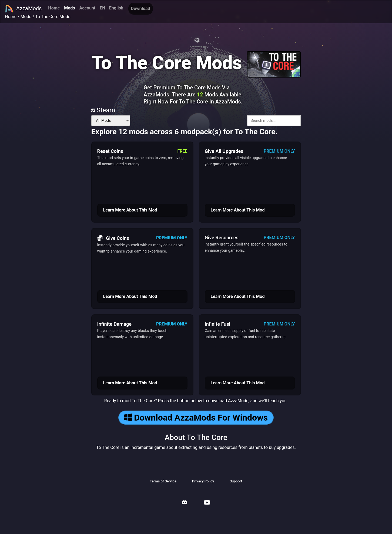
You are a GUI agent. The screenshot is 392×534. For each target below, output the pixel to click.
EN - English (111, 8)
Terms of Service (163, 481)
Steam (103, 110)
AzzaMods (23, 9)
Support (236, 481)
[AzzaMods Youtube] (207, 503)
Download (141, 9)
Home (54, 8)
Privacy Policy (203, 481)
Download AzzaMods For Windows (196, 418)
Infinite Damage (115, 324)
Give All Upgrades (224, 151)
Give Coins (113, 238)
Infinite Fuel (218, 324)
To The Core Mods (53, 17)
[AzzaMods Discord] (185, 503)
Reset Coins (110, 151)
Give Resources (222, 238)
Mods (69, 8)
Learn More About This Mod (130, 210)
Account (87, 8)
